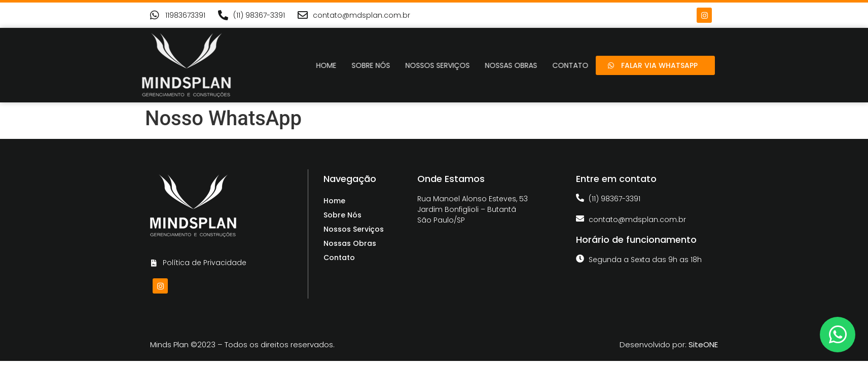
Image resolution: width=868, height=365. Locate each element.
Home (349, 65)
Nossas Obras (534, 65)
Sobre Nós (393, 65)
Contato (339, 258)
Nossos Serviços (460, 65)
